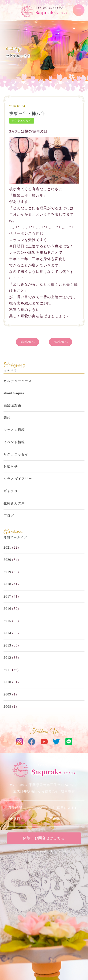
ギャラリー (12, 491)
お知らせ (11, 467)
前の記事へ (27, 342)
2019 (7, 572)
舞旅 (7, 418)
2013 (7, 645)
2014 (7, 633)
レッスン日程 (14, 430)
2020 (7, 560)
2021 (7, 548)
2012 (7, 658)
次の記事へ (61, 342)
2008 (7, 707)
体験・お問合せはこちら (44, 838)
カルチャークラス (18, 381)
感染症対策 (12, 405)
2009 (7, 694)
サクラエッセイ (18, 56)
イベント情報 (14, 442)
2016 (7, 609)
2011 (7, 670)
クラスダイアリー (18, 479)
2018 (7, 584)
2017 (7, 596)
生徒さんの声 (14, 503)
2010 (7, 682)
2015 (7, 621)
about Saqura (14, 393)
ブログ (9, 516)
